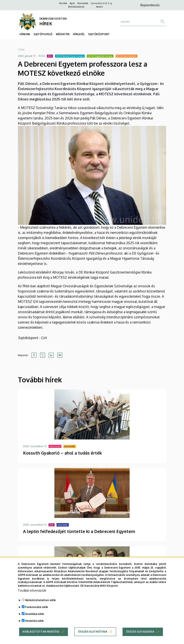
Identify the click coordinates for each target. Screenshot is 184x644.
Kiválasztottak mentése (41, 639)
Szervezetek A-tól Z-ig (101, 3)
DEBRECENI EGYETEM (53, 19)
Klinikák (63, 3)
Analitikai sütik (34, 622)
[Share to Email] (60, 355)
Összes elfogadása (140, 639)
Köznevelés (83, 3)
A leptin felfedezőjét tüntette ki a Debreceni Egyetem (79, 531)
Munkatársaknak (76, 7)
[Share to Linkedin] (51, 355)
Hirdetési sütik (34, 629)
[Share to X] (43, 355)
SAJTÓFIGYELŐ (43, 34)
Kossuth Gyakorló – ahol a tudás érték (62, 453)
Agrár (72, 3)
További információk (32, 598)
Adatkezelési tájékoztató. (63, 593)
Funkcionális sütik (37, 615)
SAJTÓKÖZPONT (99, 34)
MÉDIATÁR (63, 34)
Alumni (100, 7)
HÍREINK (25, 34)
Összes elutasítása (93, 639)
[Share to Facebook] (34, 355)
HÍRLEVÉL (79, 34)
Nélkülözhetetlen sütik (40, 608)
